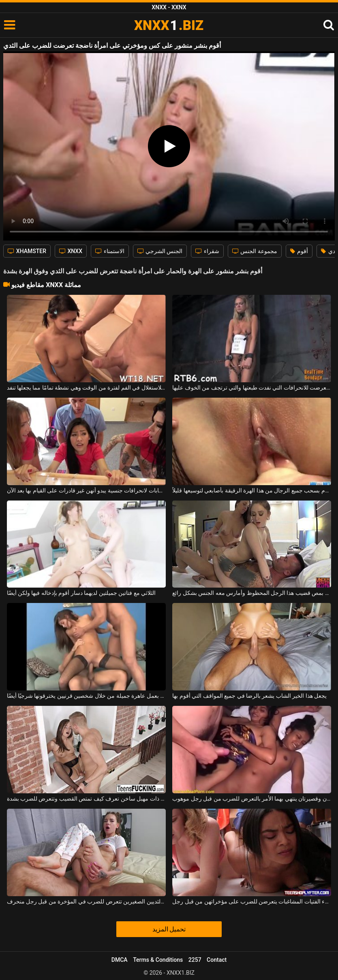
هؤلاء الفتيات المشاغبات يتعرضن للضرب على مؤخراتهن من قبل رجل (252, 901)
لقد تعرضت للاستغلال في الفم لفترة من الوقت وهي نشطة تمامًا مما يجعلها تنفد (86, 388)
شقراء (207, 251)
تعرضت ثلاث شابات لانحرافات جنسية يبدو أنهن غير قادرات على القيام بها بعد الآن (86, 490)
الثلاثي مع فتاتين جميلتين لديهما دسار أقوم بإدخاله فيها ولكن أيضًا (81, 593)
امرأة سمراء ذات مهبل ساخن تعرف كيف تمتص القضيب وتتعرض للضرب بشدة (86, 799)
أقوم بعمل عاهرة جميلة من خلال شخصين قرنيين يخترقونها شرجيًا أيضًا (86, 696)
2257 (195, 960)
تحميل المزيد (169, 929)
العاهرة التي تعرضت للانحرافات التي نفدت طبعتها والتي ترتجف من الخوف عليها (252, 388)
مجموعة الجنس (255, 251)
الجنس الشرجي (160, 251)
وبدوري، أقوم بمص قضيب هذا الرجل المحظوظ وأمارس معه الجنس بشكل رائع (252, 593)
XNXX (71, 251)
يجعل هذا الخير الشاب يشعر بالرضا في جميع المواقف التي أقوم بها (249, 696)
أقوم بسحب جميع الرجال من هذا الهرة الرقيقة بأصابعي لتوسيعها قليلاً (252, 490)
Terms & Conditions (158, 960)
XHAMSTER (27, 251)
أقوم (299, 251)
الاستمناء (110, 251)
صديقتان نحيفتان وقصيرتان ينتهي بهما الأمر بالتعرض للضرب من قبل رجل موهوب (252, 799)
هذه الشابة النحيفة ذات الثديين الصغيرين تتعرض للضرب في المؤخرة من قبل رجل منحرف (86, 901)
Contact (217, 960)
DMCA (120, 960)
